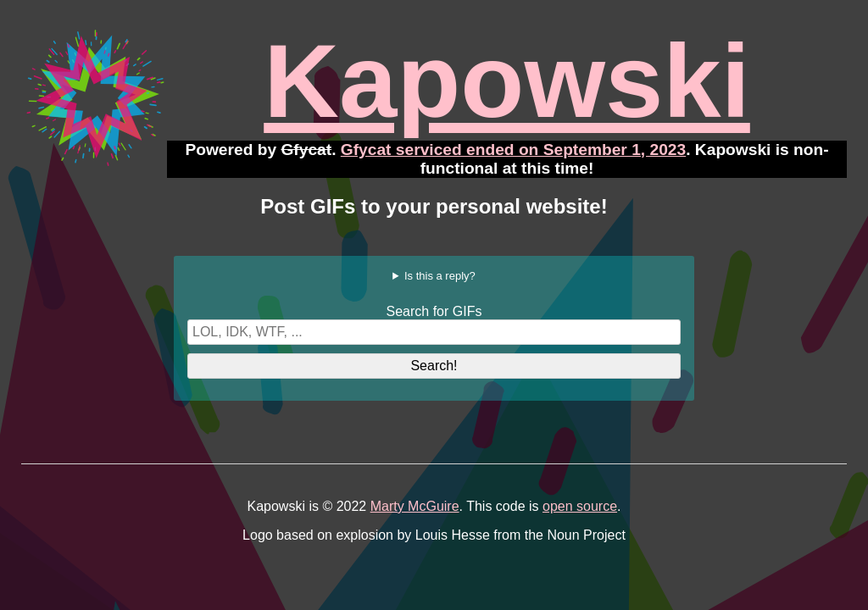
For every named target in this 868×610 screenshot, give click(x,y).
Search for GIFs (434, 311)
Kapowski (507, 81)
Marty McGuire (415, 506)
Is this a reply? (440, 276)
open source (580, 506)
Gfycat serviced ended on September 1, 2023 (513, 150)
